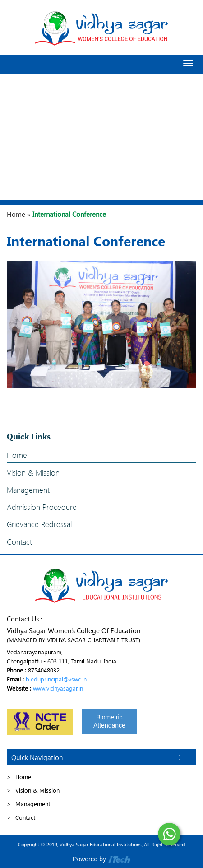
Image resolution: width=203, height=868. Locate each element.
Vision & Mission (33, 473)
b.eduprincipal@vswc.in (56, 679)
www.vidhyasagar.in (58, 688)
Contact (19, 542)
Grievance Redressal (39, 524)
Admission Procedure (42, 507)
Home (16, 214)
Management (28, 490)
